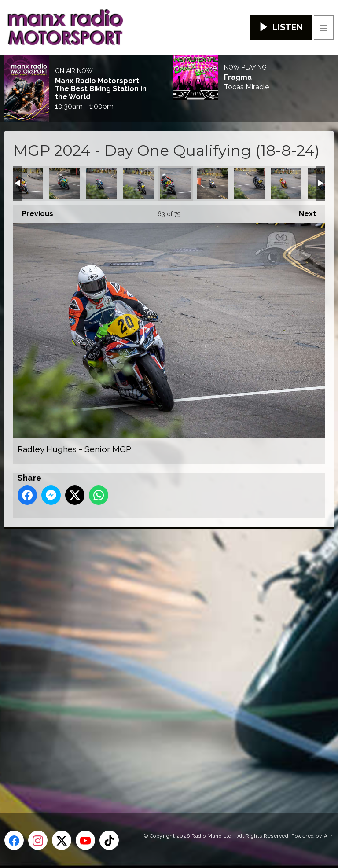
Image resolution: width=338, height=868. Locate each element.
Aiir (328, 836)
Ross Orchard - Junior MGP (286, 183)
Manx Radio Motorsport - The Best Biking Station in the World (101, 89)
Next (303, 211)
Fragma (238, 77)
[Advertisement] (169, 657)
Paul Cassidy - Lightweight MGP (101, 183)
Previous (33, 211)
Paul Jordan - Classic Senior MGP (138, 183)
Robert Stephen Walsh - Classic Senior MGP (249, 183)
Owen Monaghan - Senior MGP (64, 183)
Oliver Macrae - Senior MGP (27, 183)
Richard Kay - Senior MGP (212, 183)
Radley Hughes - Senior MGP (175, 183)
